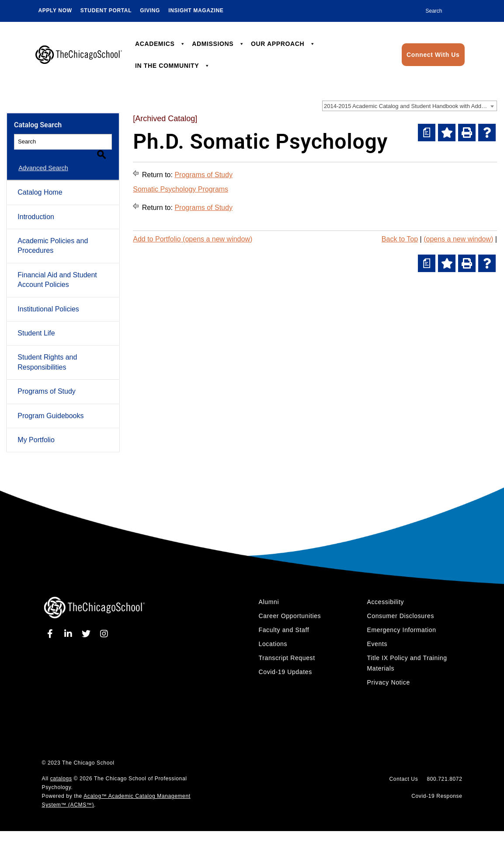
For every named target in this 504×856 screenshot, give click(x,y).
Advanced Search (39, 158)
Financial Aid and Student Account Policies (57, 270)
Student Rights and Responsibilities (47, 352)
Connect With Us (433, 55)
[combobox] (410, 106)
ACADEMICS (160, 44)
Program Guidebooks (50, 405)
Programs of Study (47, 381)
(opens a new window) (458, 239)
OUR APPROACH (283, 44)
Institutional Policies (48, 299)
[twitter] (88, 624)
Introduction (36, 207)
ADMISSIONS (218, 44)
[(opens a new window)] (427, 133)
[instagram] (104, 624)
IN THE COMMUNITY (172, 66)
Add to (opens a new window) (193, 239)
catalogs (61, 769)
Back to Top (400, 239)
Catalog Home (40, 182)
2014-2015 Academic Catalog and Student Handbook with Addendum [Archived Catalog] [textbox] (410, 106)
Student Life (36, 323)
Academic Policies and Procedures (53, 236)
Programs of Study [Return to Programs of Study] (203, 175)
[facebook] (52, 624)
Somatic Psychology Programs (181, 189)
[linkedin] (70, 624)
